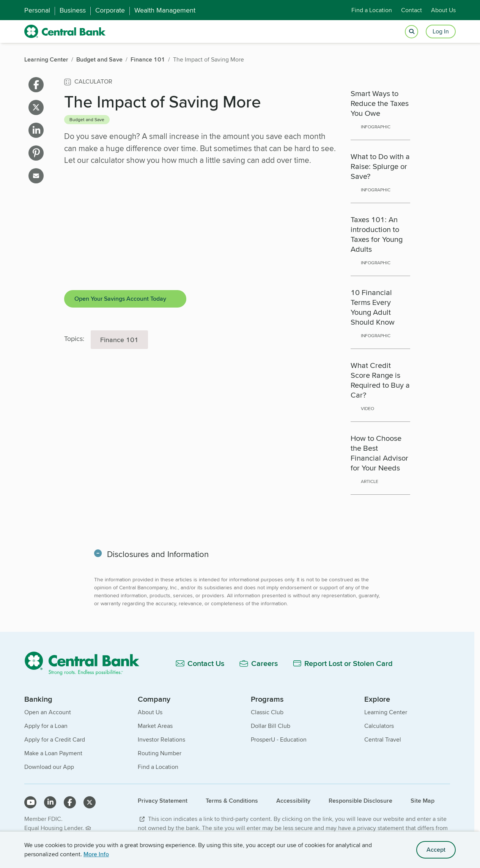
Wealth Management (165, 10)
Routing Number (160, 753)
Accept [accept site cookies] (436, 850)
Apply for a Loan (46, 726)
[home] (65, 32)
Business (73, 10)
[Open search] (412, 32)
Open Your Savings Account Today (120, 299)
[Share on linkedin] (36, 130)
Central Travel (383, 739)
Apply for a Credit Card (55, 739)
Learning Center (386, 712)
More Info (96, 854)
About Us (443, 10)
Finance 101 (119, 340)
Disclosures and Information (159, 554)
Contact (412, 10)
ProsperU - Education (279, 739)
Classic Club (267, 712)
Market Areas (155, 726)
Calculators (379, 726)
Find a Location (372, 10)
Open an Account (48, 712)
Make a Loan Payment (53, 753)
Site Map (423, 801)
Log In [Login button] (441, 31)
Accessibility (293, 801)
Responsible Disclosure (360, 801)
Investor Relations (161, 739)
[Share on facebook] (36, 85)
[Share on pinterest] (36, 153)
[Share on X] (36, 107)
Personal (37, 10)
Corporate (110, 10)
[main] (237, 373)
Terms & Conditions (232, 801)
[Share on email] (36, 176)
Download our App (49, 767)
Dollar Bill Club (271, 726)
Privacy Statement (163, 801)
